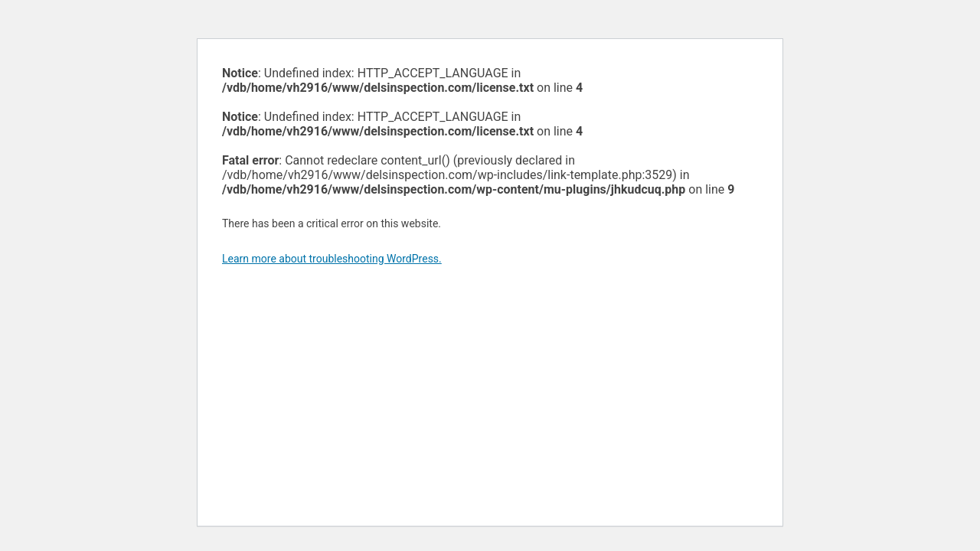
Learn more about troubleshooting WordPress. (332, 259)
